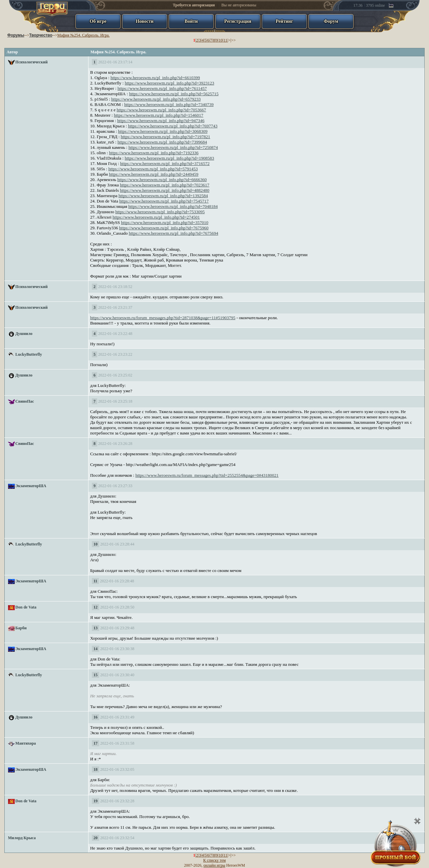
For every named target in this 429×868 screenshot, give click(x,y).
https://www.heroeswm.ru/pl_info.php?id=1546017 (159, 115)
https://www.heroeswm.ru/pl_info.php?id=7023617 (165, 185)
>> (234, 40)
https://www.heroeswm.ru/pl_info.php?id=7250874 (173, 147)
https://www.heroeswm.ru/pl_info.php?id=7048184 (173, 206)
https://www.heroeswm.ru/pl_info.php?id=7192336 (154, 153)
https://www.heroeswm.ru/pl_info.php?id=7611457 (162, 88)
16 (96, 717)
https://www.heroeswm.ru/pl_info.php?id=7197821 (165, 137)
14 (96, 649)
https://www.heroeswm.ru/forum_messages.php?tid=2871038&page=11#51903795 (163, 318)
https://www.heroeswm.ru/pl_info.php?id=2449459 (154, 174)
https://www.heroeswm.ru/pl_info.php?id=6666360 (162, 180)
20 (96, 838)
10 (221, 40)
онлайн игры (214, 865)
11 (226, 40)
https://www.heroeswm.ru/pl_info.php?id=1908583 (169, 158)
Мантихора (26, 743)
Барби (21, 628)
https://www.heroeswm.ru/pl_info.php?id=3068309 (163, 131)
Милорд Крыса (22, 838)
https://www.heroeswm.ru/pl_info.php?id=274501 (156, 217)
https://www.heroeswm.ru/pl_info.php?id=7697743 (173, 126)
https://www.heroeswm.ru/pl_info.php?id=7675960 (164, 228)
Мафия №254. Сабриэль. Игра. (83, 35)
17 (96, 743)
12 (96, 607)
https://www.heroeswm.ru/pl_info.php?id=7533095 (160, 212)
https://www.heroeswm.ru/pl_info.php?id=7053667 (161, 110)
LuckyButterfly (29, 354)
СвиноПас (25, 401)
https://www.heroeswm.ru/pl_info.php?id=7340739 (169, 104)
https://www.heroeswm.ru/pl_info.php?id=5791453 (153, 169)
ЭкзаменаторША (31, 486)
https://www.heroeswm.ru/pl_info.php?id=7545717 (164, 201)
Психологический (32, 62)
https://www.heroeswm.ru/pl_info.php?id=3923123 (169, 83)
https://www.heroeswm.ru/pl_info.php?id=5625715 (174, 94)
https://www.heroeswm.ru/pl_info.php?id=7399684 (162, 142)
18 (96, 769)
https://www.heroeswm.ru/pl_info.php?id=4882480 (165, 190)
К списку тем (214, 860)
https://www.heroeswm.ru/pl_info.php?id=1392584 (163, 196)
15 (96, 675)
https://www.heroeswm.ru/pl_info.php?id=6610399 (155, 78)
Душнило (24, 334)
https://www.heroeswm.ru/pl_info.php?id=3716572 (165, 163)
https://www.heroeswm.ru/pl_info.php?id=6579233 (156, 99)
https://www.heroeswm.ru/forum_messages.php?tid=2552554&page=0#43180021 (207, 475)
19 (96, 801)
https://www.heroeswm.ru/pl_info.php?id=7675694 (173, 233)
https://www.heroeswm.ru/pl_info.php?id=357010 (165, 222)
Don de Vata (26, 607)
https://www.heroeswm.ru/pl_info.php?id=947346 (161, 121)
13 (96, 628)
